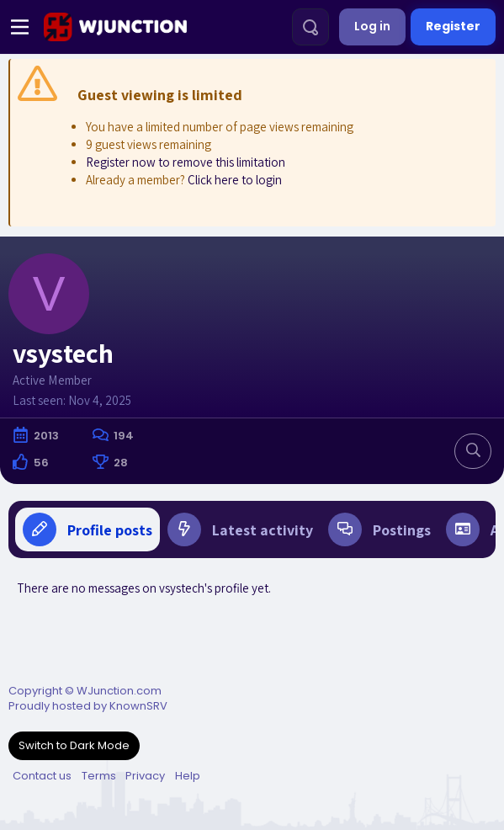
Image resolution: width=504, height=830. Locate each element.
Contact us (42, 776)
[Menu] (20, 27)
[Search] (310, 27)
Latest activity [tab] (240, 529)
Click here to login (235, 180)
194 (124, 436)
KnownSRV (138, 706)
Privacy (145, 776)
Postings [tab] (379, 529)
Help (188, 776)
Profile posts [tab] (88, 529)
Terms (99, 776)
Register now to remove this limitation (186, 162)
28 (121, 463)
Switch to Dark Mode (74, 745)
